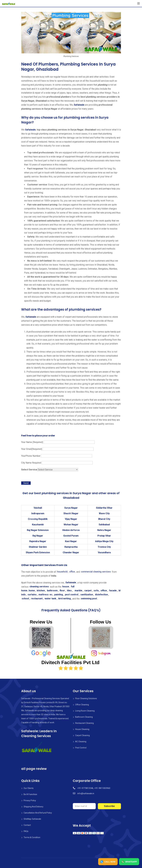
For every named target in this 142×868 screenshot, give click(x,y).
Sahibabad (104, 525)
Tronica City (104, 547)
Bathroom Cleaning (84, 717)
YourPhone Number (57, 456)
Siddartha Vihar (104, 508)
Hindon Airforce (71, 530)
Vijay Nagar (71, 519)
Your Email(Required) (57, 449)
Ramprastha (71, 547)
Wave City (104, 513)
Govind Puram (71, 536)
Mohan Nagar (71, 525)
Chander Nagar (71, 552)
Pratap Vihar (104, 536)
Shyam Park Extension (38, 552)
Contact (27, 825)
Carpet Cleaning (82, 735)
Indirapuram (38, 513)
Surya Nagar (71, 508)
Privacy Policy (30, 800)
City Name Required (57, 463)
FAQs (26, 831)
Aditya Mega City (104, 541)
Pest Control (81, 748)
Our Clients (29, 788)
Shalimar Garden (38, 547)
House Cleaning (82, 729)
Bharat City (104, 519)
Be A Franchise (30, 794)
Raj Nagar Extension (38, 530)
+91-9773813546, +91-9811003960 (93, 788)
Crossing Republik (38, 519)
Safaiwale (79, 105)
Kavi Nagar (71, 541)
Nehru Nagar (104, 530)
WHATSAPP (128, 861)
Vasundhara (104, 552)
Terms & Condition (32, 837)
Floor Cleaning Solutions (86, 698)
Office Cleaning (82, 705)
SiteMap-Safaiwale (32, 819)
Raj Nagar (38, 536)
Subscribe (109, 806)
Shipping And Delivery (33, 807)
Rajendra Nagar (38, 541)
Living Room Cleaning (85, 711)
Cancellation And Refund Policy (38, 813)
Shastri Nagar (71, 513)
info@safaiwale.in (86, 793)
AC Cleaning (81, 742)
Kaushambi (38, 525)
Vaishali (38, 508)
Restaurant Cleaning (84, 723)
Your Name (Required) (58, 442)
